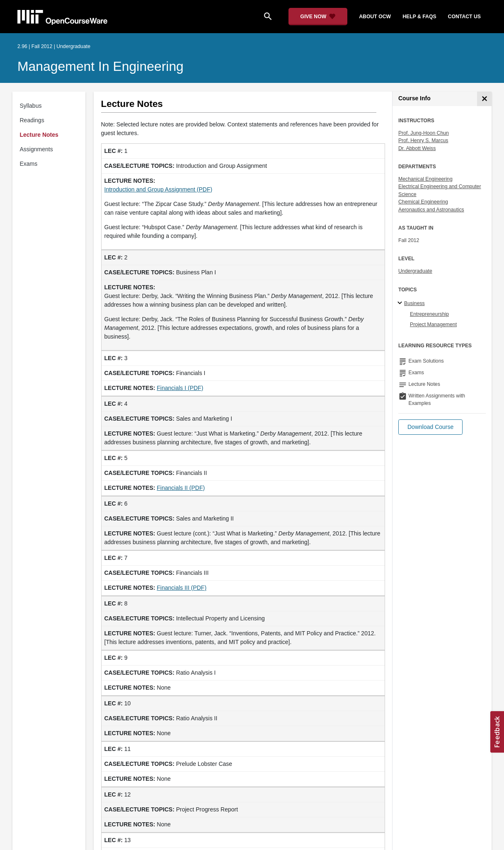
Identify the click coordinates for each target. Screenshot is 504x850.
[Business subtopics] (401, 303)
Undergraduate (415, 271)
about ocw (375, 17)
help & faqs (419, 17)
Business (414, 303)
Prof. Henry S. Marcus (423, 140)
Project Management (433, 325)
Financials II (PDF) (181, 488)
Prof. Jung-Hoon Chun (424, 133)
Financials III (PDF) (182, 588)
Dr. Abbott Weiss (417, 148)
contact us (464, 17)
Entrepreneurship (429, 314)
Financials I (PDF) (180, 388)
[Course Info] (484, 99)
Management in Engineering (101, 66)
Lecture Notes (39, 135)
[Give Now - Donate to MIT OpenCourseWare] (318, 17)
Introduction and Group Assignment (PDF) (159, 189)
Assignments (36, 149)
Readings (32, 120)
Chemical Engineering (423, 202)
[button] (430, 427)
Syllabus (31, 106)
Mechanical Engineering (425, 179)
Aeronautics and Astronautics (431, 210)
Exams (29, 164)
